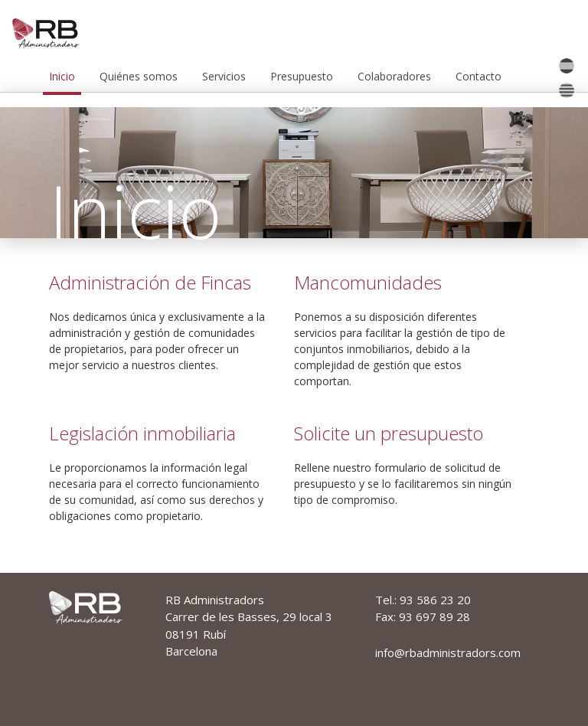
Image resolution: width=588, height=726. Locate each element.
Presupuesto (302, 76)
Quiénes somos (139, 76)
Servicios (224, 76)
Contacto (479, 76)
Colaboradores (394, 76)
